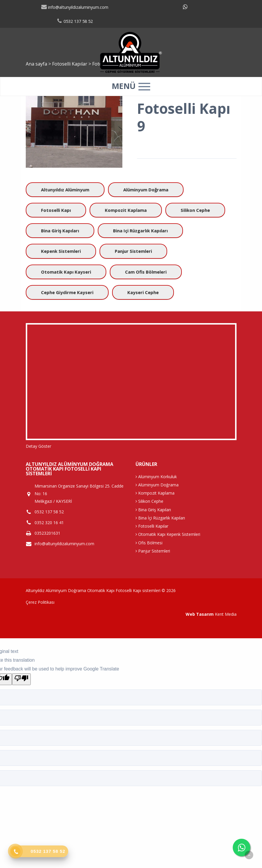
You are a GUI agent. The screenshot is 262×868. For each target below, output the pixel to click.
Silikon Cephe (195, 210)
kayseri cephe (143, 292)
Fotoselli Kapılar (152, 526)
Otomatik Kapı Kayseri (66, 272)
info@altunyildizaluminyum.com (75, 7)
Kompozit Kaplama (126, 210)
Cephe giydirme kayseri (67, 292)
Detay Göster (38, 446)
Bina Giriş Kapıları (60, 231)
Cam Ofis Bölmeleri (146, 272)
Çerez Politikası (40, 602)
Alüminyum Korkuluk (156, 477)
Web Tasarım (200, 614)
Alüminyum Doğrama (146, 190)
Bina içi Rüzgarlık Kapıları (140, 231)
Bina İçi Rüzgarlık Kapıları (160, 518)
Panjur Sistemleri (133, 251)
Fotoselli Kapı (56, 210)
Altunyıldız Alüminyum (65, 190)
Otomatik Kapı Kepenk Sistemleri (168, 534)
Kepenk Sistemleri (61, 251)
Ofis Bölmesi (149, 543)
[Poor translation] (21, 679)
